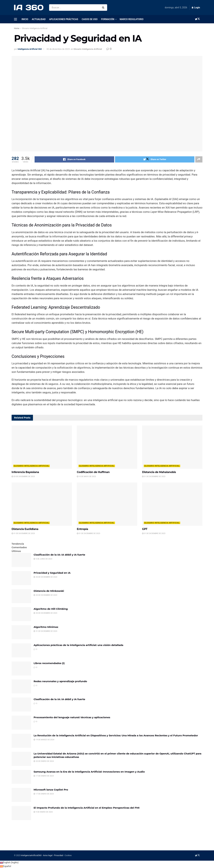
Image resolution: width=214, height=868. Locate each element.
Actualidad (39, 19)
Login (196, 8)
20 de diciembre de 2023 (23, 477)
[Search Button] (104, 8)
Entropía (82, 529)
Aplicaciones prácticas (64, 19)
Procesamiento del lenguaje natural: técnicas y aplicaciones (72, 717)
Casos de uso (90, 19)
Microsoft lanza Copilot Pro (51, 790)
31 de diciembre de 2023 (154, 477)
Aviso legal (48, 855)
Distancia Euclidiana (25, 529)
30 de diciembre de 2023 (58, 49)
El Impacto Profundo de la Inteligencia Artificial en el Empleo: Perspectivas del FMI (87, 808)
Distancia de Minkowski (49, 591)
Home (17, 28)
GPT (145, 529)
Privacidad (59, 855)
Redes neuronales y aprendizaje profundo (60, 681)
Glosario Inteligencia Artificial (35, 28)
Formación (108, 19)
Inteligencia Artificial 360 (30, 49)
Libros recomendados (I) (49, 663)
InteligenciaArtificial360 (31, 855)
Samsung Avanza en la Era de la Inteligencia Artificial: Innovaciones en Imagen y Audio (89, 772)
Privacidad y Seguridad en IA (52, 573)
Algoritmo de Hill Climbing (51, 609)
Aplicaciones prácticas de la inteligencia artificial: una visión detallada (78, 645)
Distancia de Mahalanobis (159, 472)
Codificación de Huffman (93, 472)
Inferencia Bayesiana (25, 472)
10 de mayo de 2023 (86, 477)
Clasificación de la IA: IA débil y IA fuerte (59, 555)
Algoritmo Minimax (46, 627)
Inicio (25, 19)
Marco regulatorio (132, 19)
